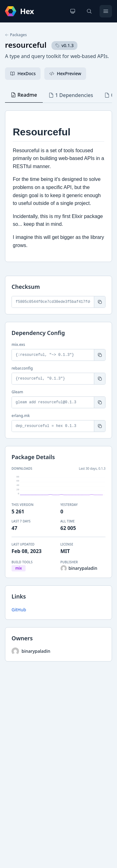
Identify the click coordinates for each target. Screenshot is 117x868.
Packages (16, 35)
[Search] (89, 11)
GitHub (19, 610)
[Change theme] (73, 11)
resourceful (26, 45)
